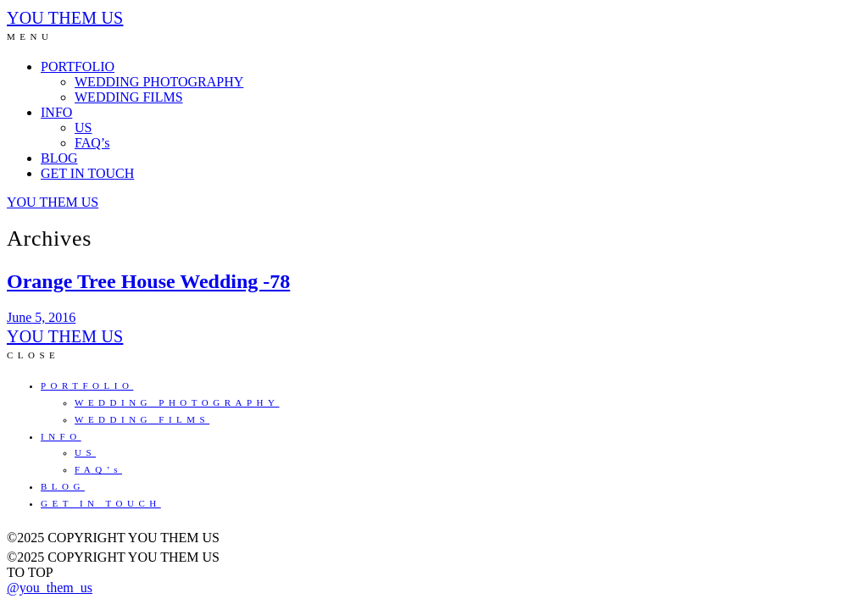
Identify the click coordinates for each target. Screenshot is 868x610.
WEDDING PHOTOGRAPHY (159, 82)
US (83, 128)
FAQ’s (92, 143)
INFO (56, 112)
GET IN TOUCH (87, 173)
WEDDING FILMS (129, 97)
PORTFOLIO (78, 67)
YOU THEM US (65, 18)
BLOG (59, 158)
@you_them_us (50, 588)
